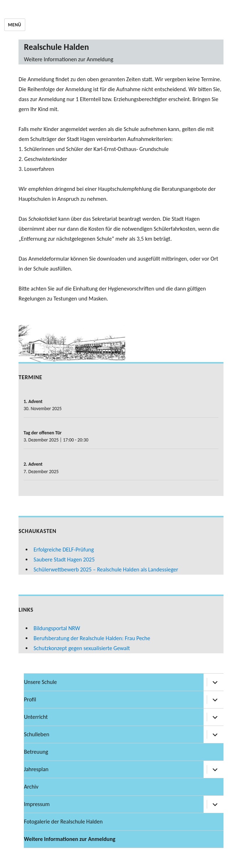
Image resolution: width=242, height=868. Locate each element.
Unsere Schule (40, 682)
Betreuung (36, 752)
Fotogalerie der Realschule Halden (63, 822)
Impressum (37, 804)
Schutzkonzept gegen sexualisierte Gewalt (82, 648)
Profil (30, 699)
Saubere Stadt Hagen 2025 (64, 560)
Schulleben (36, 734)
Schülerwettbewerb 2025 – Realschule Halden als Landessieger (106, 569)
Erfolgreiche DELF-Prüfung (64, 550)
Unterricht (36, 717)
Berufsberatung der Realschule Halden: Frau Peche (92, 638)
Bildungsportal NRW (57, 628)
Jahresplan (36, 769)
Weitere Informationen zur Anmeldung (70, 839)
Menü (15, 25)
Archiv (31, 787)
